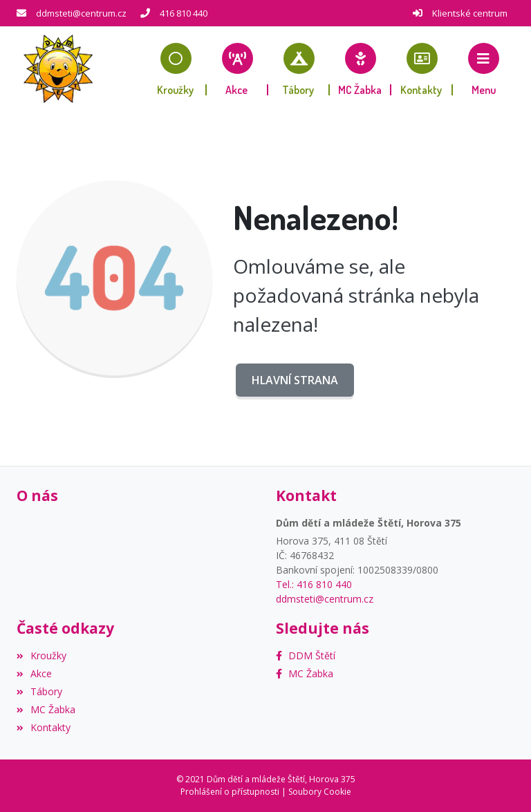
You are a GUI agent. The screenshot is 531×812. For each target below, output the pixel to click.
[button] (484, 69)
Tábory (39, 691)
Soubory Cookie (320, 792)
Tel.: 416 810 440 (314, 584)
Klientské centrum (470, 13)
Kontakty (44, 727)
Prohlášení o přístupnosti (230, 792)
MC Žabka (46, 709)
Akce (34, 673)
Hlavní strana (295, 380)
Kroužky (41, 655)
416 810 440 (184, 13)
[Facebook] (306, 655)
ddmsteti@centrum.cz (81, 13)
